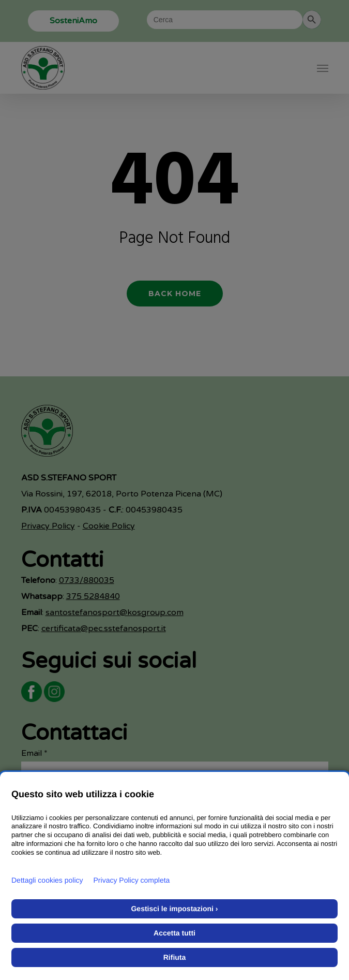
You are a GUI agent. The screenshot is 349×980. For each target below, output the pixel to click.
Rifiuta (175, 957)
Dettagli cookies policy (47, 880)
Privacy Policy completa (132, 880)
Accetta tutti (174, 933)
